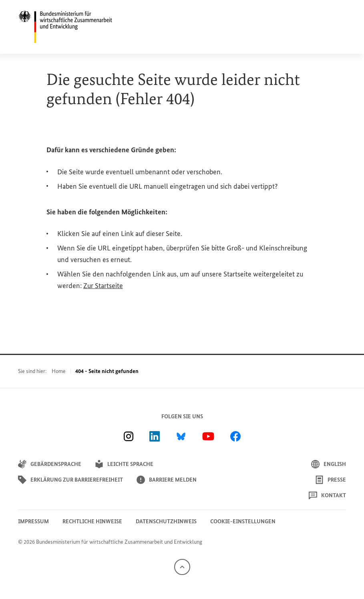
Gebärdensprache (50, 464)
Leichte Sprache (124, 464)
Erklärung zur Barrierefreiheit (70, 480)
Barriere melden (167, 480)
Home (59, 371)
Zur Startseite (103, 286)
